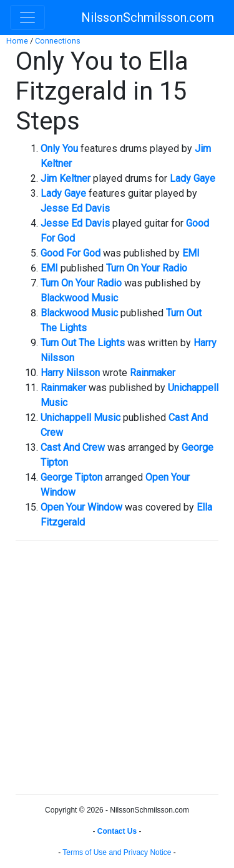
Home (17, 41)
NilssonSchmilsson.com (148, 17)
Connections (58, 41)
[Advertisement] (117, 667)
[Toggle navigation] (27, 17)
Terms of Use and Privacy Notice (117, 852)
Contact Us (117, 831)
